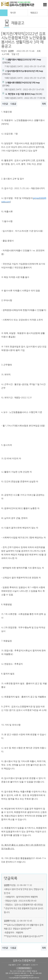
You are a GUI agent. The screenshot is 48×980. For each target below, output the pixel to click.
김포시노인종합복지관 (24, 961)
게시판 (18, 13)
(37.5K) (21, 84)
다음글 (13, 104)
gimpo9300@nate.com (26, 976)
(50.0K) (22, 94)
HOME (4, 13)
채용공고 (38, 13)
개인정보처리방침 (24, 968)
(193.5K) (23, 72)
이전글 (5, 104)
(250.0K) (22, 61)
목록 (44, 104)
